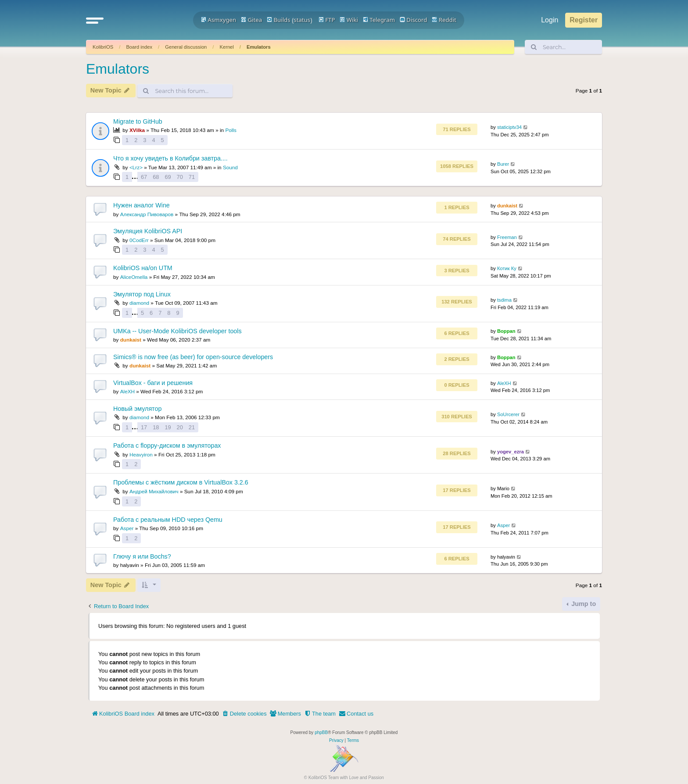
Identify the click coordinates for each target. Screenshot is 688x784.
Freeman (507, 237)
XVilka (137, 130)
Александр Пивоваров (147, 214)
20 (180, 427)
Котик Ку (507, 268)
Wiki (349, 20)
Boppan (506, 331)
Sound (230, 167)
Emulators (259, 47)
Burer (503, 164)
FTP (327, 20)
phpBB (321, 732)
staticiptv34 (509, 127)
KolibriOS (103, 47)
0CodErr (139, 240)
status (302, 20)
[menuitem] (244, 714)
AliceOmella (134, 277)
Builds (278, 20)
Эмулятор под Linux (142, 294)
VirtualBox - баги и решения (153, 383)
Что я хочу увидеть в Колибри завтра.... (170, 158)
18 (156, 427)
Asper (127, 528)
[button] (95, 20)
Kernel (226, 47)
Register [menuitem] (584, 20)
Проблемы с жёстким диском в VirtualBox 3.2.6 (181, 482)
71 (192, 177)
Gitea (251, 20)
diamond (139, 303)
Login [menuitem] (550, 20)
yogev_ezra (511, 452)
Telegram (379, 20)
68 (156, 177)
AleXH (127, 391)
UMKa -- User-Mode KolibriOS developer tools (177, 331)
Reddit (444, 20)
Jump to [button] (583, 604)
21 (192, 427)
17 (144, 427)
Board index (139, 47)
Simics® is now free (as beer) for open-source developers (193, 357)
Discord (414, 20)
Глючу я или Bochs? (142, 556)
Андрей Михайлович (154, 491)
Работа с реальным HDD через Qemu (168, 520)
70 (180, 177)
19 (168, 427)
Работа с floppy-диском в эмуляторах (167, 445)
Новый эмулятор (137, 409)
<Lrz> (136, 167)
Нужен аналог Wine (142, 205)
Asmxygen (219, 20)
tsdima (504, 300)
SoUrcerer (508, 414)
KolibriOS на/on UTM (143, 268)
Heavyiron (141, 454)
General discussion (186, 47)
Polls (231, 130)
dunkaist (507, 206)
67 (144, 177)
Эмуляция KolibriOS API (148, 231)
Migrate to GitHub (138, 121)
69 (168, 177)
